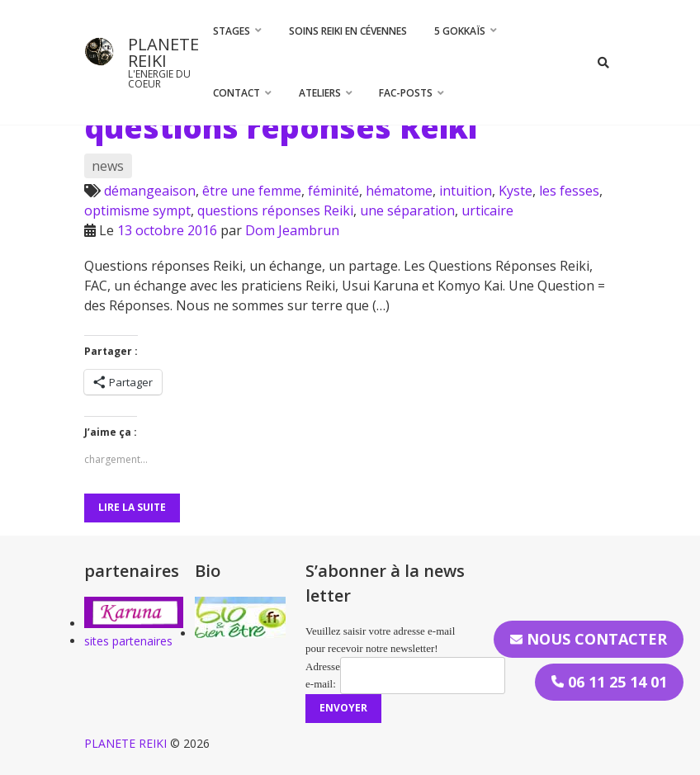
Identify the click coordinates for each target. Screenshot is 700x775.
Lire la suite (132, 507)
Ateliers (320, 93)
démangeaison (150, 191)
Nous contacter (589, 639)
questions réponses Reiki (281, 127)
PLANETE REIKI (163, 52)
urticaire (487, 210)
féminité (333, 191)
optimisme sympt (137, 210)
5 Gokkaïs (460, 31)
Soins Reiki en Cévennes (348, 31)
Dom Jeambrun (292, 230)
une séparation (407, 210)
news (108, 166)
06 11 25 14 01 (609, 682)
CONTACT (236, 93)
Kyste (516, 191)
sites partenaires (128, 641)
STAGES (232, 31)
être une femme (252, 191)
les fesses (569, 191)
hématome (399, 191)
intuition (466, 191)
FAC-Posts (406, 93)
